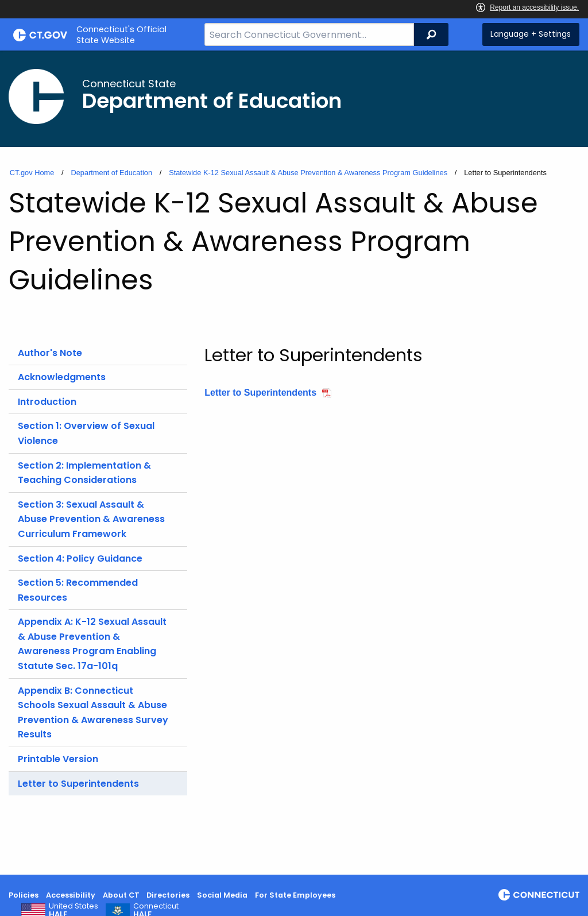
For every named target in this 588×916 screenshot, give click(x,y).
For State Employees (295, 895)
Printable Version (58, 759)
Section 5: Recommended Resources (78, 590)
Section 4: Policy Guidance (80, 559)
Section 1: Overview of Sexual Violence (86, 433)
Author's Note (50, 353)
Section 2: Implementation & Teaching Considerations (84, 473)
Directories (168, 895)
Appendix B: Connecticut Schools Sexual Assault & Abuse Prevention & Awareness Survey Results (93, 713)
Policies (24, 895)
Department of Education (111, 173)
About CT (121, 895)
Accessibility (71, 895)
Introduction (47, 402)
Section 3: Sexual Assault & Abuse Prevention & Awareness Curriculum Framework (91, 519)
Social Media (222, 895)
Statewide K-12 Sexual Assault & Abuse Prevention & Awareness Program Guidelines (308, 173)
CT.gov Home (32, 173)
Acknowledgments (62, 377)
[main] (294, 463)
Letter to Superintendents (78, 784)
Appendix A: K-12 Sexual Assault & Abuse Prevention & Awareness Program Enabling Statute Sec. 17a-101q (92, 644)
